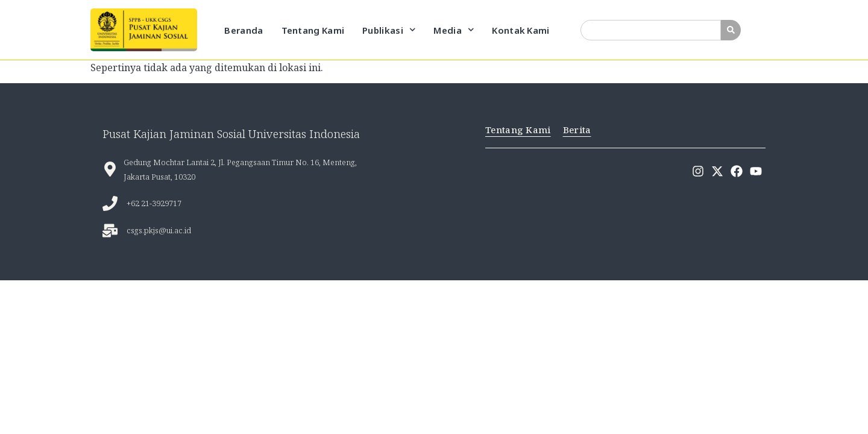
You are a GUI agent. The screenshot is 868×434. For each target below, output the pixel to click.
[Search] (731, 30)
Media (454, 30)
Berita (577, 130)
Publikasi (389, 30)
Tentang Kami (313, 30)
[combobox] (651, 30)
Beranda (244, 30)
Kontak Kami (520, 30)
